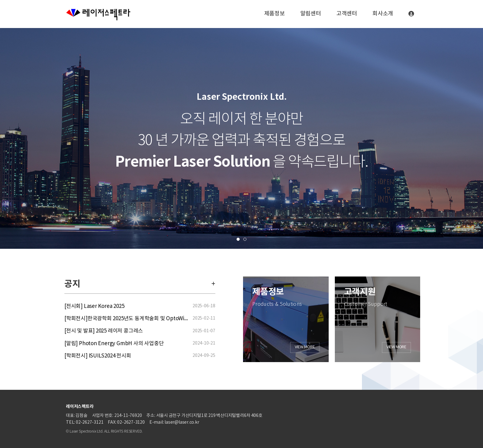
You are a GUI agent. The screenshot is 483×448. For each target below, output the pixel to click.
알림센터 (311, 14)
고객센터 (347, 14)
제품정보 (275, 14)
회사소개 (383, 14)
